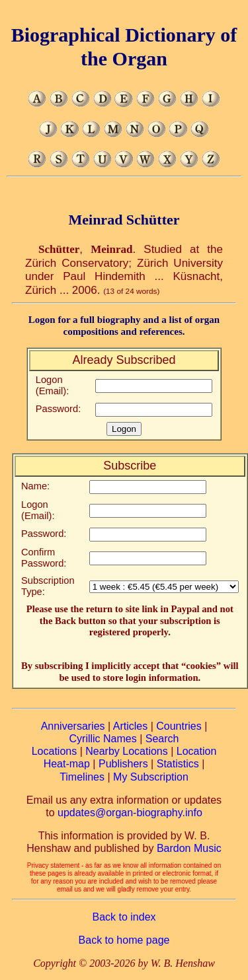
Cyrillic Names (103, 739)
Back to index (124, 917)
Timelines (82, 777)
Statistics (178, 764)
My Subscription (151, 777)
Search (162, 739)
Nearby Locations (127, 751)
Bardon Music (189, 848)
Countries (179, 726)
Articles (130, 726)
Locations (55, 751)
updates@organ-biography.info (130, 813)
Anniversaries (73, 726)
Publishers (123, 764)
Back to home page (124, 940)
